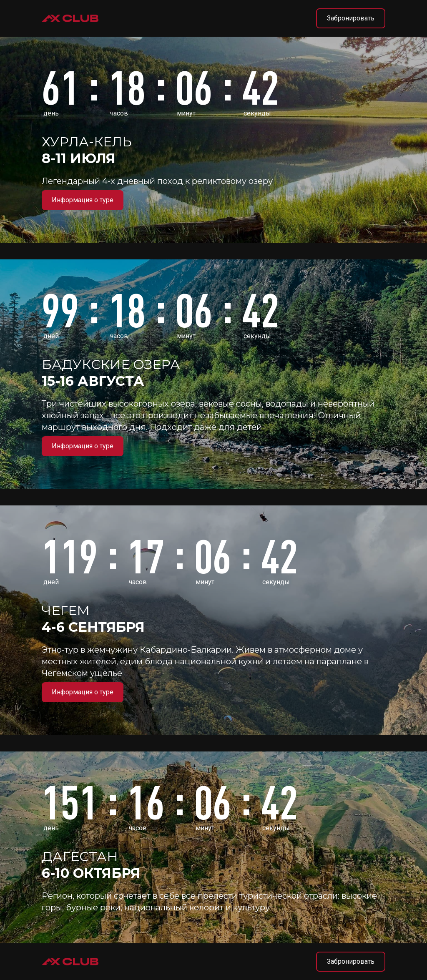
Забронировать (351, 18)
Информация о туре (83, 200)
